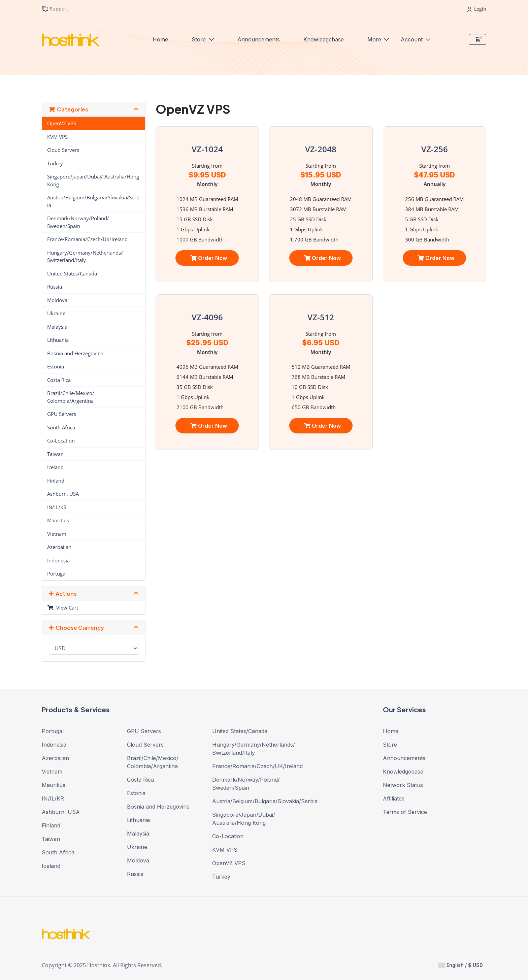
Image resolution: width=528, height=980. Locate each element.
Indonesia (58, 560)
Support (55, 9)
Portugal (57, 574)
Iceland (55, 467)
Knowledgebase (324, 39)
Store (200, 39)
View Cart (63, 608)
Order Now (209, 258)
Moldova (57, 300)
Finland (56, 481)
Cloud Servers (63, 150)
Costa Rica (59, 380)
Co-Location (61, 440)
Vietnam (57, 534)
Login (477, 9)
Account (412, 39)
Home (160, 39)
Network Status (403, 785)
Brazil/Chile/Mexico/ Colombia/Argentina (71, 397)
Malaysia (57, 327)
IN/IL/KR (57, 507)
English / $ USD (461, 965)
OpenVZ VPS (62, 123)
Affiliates (394, 798)
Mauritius (58, 520)
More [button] (375, 39)
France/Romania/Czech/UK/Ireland (87, 239)
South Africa (61, 427)
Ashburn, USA (63, 494)
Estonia (56, 366)
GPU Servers (62, 414)
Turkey (55, 163)
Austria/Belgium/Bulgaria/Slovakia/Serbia (93, 201)
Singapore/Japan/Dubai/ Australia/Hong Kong (93, 180)
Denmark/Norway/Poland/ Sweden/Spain (78, 222)
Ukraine (56, 313)
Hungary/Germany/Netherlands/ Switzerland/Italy (85, 256)
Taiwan (55, 454)
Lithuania (58, 340)
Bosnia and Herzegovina (75, 353)
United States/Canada (72, 273)
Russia (55, 287)
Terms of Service (405, 812)
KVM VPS (57, 137)
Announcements (259, 39)
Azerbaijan (59, 547)
